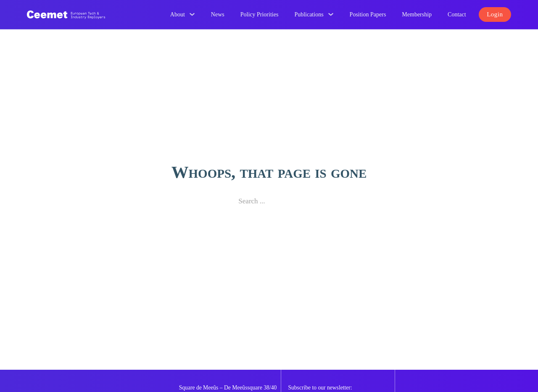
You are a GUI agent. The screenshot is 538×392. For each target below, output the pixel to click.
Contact (457, 14)
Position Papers (368, 14)
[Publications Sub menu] (331, 14)
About (178, 14)
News (218, 14)
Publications (309, 14)
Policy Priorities (260, 14)
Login (495, 14)
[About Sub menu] (192, 14)
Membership (417, 14)
